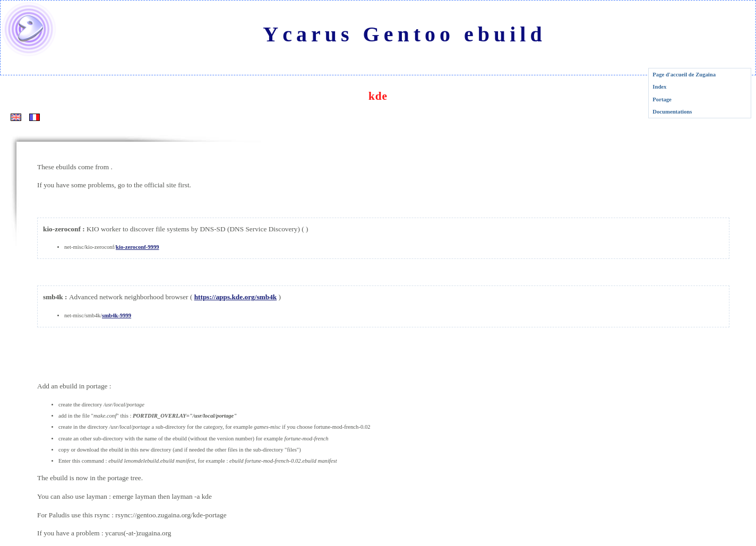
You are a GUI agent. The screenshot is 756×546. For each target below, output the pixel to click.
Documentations (672, 112)
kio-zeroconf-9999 (137, 247)
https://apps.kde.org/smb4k (236, 297)
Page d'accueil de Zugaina (684, 75)
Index (659, 87)
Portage (662, 99)
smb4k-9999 (117, 315)
